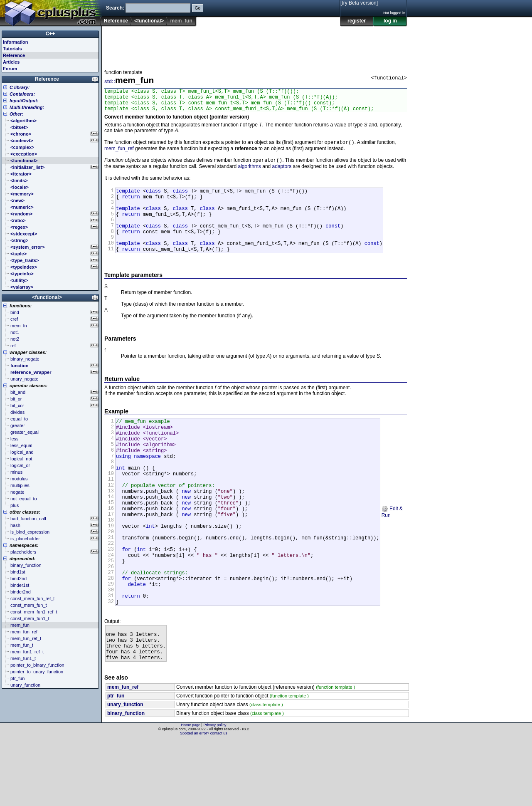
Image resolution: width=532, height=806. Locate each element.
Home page (191, 791)
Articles (11, 62)
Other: (16, 114)
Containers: (22, 94)
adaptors (282, 173)
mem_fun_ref (119, 154)
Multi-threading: (27, 107)
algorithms (250, 173)
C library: (20, 87)
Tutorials (12, 49)
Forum (10, 69)
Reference (116, 21)
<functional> (149, 21)
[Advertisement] (256, 45)
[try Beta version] (359, 3)
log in (390, 21)
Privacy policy (215, 791)
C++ (50, 34)
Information (16, 42)
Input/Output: (24, 101)
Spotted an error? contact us (204, 800)
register (357, 21)
